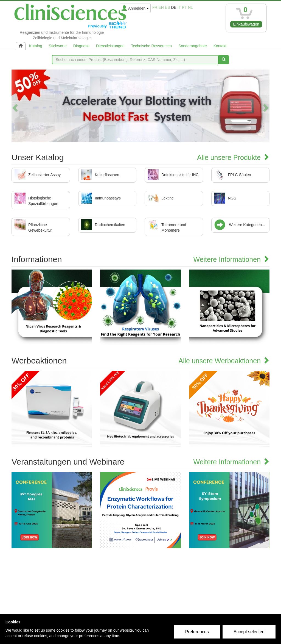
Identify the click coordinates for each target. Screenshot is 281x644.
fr (155, 7)
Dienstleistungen (110, 46)
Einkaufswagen (246, 24)
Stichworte (57, 46)
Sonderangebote (193, 46)
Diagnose (81, 46)
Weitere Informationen (231, 259)
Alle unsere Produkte (233, 157)
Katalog (36, 46)
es (168, 7)
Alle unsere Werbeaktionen (224, 361)
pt (184, 7)
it (179, 7)
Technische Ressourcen (152, 46)
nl (190, 7)
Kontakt (220, 46)
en (161, 7)
